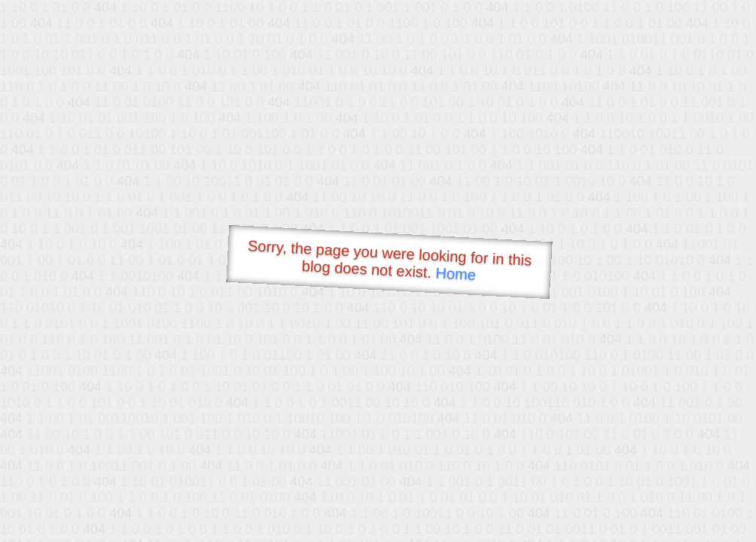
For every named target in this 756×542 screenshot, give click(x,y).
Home (456, 274)
